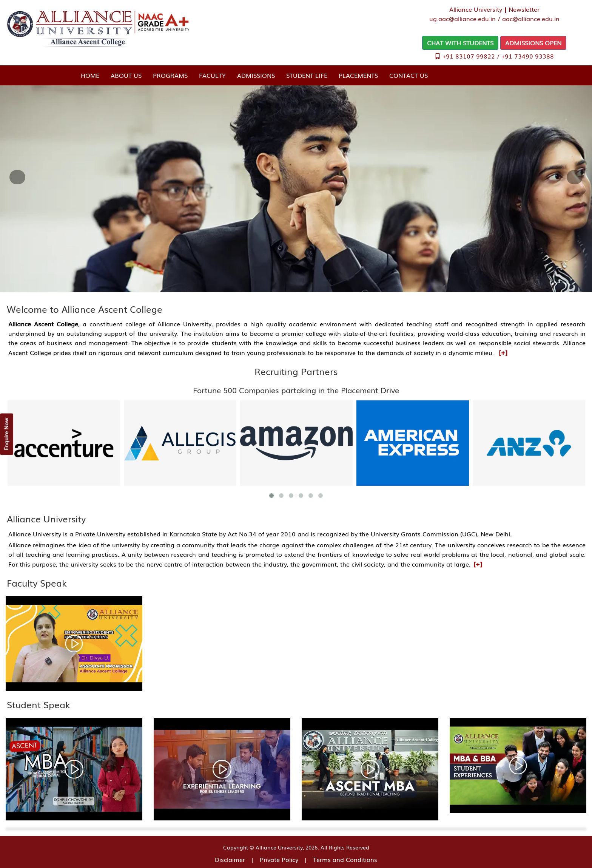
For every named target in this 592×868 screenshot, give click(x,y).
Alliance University (476, 9)
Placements (358, 75)
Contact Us (409, 75)
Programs (170, 75)
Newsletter (524, 9)
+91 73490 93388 (528, 56)
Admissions (256, 75)
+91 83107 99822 (469, 56)
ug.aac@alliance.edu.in (462, 19)
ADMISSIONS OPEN (533, 43)
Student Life (307, 75)
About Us (126, 75)
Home (90, 75)
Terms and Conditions (345, 859)
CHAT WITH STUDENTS (460, 43)
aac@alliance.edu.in (531, 19)
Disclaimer (230, 859)
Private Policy (279, 859)
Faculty (212, 75)
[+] (503, 352)
